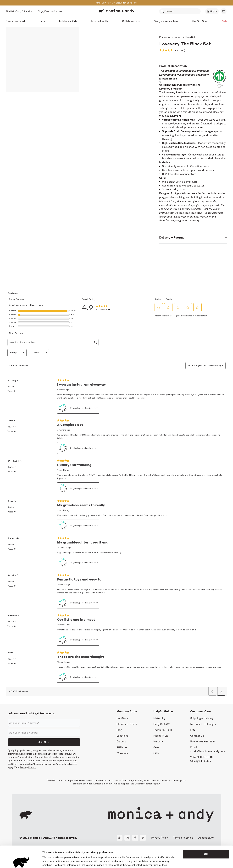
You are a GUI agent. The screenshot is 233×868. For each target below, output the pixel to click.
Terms (23, 767)
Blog (119, 730)
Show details (170, 862)
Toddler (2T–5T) (163, 730)
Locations (122, 736)
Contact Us (197, 736)
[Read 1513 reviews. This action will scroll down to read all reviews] (182, 50)
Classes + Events (127, 724)
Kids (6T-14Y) (161, 736)
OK (206, 834)
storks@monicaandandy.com (208, 751)
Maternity (159, 718)
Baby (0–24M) (162, 724)
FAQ (193, 730)
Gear (156, 748)
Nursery (158, 742)
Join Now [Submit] (44, 742)
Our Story (122, 718)
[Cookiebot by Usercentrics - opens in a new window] (21, 862)
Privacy (32, 767)
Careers (121, 742)
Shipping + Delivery (202, 718)
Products (164, 37)
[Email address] (44, 723)
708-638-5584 (207, 742)
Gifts (156, 753)
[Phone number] (44, 733)
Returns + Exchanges (203, 724)
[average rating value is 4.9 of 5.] (169, 50)
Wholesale (123, 753)
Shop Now (132, 3)
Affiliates (122, 748)
